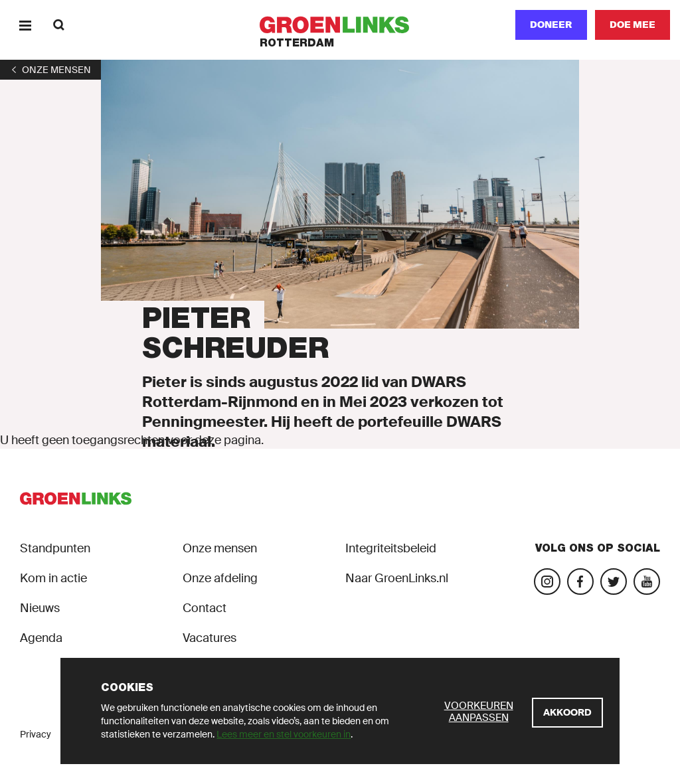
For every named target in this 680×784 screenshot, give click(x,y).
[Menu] (25, 25)
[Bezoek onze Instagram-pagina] (547, 582)
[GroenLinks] (340, 25)
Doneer (551, 25)
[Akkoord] (567, 713)
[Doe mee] (633, 25)
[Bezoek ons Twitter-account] (614, 582)
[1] (50, 70)
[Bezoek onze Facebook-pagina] (580, 582)
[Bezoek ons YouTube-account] (647, 582)
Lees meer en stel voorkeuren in (284, 734)
